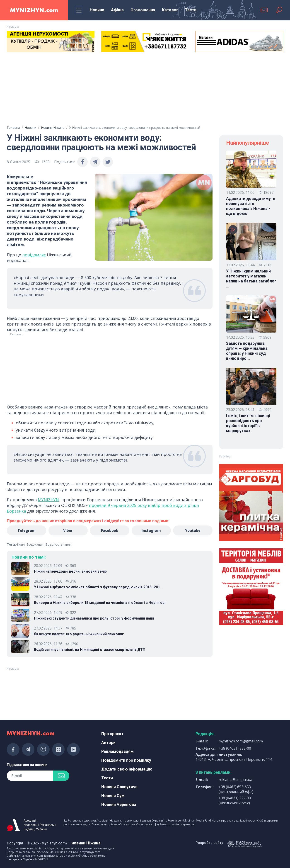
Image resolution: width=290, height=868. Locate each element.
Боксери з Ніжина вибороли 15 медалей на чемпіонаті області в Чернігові (100, 603)
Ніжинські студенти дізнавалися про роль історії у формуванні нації (94, 618)
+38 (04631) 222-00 (235, 748)
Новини (97, 10)
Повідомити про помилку (126, 760)
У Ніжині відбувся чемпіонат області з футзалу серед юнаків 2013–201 (98, 587)
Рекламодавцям (117, 751)
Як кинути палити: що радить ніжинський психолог (79, 634)
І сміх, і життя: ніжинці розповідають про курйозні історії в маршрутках (248, 423)
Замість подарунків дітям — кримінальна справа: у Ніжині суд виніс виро (247, 351)
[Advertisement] (145, 90)
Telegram (27, 530)
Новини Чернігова (119, 804)
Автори (108, 743)
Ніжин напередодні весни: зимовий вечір (70, 571)
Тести (191, 10)
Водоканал (35, 544)
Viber (68, 530)
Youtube (193, 530)
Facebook (110, 530)
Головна (13, 128)
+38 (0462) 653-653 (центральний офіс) (236, 789)
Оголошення (143, 10)
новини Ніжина (86, 843)
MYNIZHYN (48, 500)
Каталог (170, 10)
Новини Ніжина (53, 128)
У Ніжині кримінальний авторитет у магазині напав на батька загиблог (251, 279)
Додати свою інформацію (127, 769)
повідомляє (34, 255)
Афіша (117, 10)
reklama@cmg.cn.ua (235, 780)
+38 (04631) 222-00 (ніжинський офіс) (235, 800)
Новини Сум (113, 796)
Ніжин (20, 544)
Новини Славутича (119, 787)
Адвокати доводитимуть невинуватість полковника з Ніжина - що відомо (251, 206)
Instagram (151, 530)
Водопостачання (58, 544)
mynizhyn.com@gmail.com (241, 741)
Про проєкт (112, 734)
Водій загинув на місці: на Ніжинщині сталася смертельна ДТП (90, 650)
